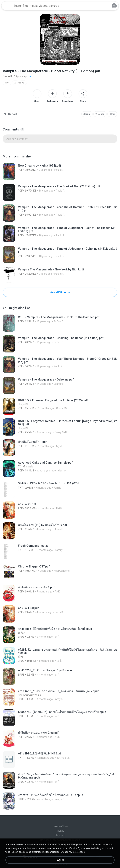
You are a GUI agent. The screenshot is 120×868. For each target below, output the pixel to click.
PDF (7, 83)
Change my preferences (73, 852)
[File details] (60, 171)
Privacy (60, 831)
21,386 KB (19, 83)
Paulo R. (8, 76)
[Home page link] (7, 6)
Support (60, 835)
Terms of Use (60, 826)
